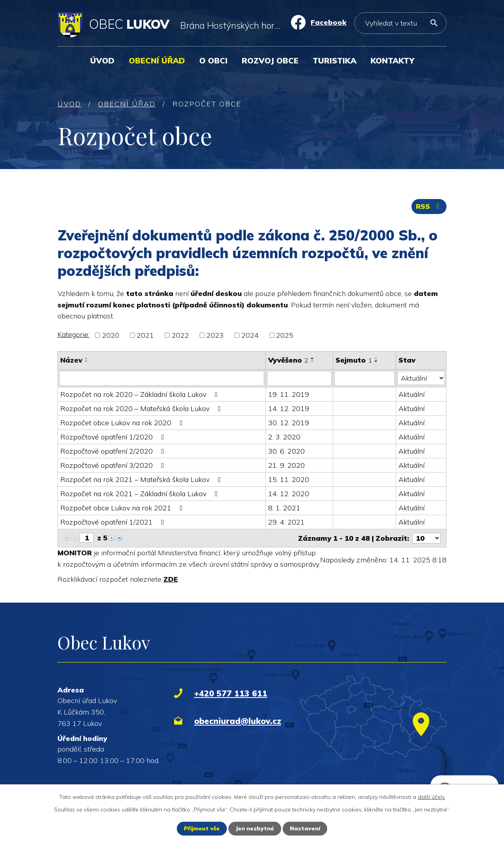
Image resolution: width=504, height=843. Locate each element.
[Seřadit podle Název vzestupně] (87, 358)
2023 (215, 335)
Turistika (334, 60)
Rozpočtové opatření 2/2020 (114, 451)
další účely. (432, 797)
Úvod (102, 60)
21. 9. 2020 (286, 465)
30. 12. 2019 (289, 423)
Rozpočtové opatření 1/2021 (114, 522)
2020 (111, 335)
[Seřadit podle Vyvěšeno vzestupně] (313, 358)
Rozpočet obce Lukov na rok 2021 (123, 508)
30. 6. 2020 (286, 451)
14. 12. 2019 (289, 408)
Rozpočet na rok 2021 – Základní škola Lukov (141, 494)
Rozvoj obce (270, 60)
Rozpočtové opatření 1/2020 (114, 437)
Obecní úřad (157, 60)
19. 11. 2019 (289, 394)
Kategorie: (73, 334)
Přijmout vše (202, 828)
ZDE (171, 579)
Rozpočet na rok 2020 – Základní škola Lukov (141, 394)
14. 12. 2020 (289, 494)
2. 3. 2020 (284, 437)
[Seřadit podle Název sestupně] (87, 361)
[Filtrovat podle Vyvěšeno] (299, 378)
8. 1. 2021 (284, 508)
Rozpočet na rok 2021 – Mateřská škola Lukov (142, 479)
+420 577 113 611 (231, 693)
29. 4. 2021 (286, 522)
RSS (429, 206)
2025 (285, 335)
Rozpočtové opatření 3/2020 (114, 465)
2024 (250, 335)
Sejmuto (354, 360)
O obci (213, 60)
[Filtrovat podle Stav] (421, 378)
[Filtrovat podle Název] (162, 378)
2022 (180, 335)
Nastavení (305, 828)
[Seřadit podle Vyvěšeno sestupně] (313, 361)
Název (71, 360)
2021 (145, 335)
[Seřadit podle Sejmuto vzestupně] (376, 358)
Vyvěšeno (288, 360)
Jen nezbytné (255, 828)
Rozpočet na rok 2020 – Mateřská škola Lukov (142, 408)
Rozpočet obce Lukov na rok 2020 (123, 423)
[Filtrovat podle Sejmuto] (364, 378)
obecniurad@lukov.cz (238, 721)
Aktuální (411, 394)
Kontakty (392, 60)
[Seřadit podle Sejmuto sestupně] (376, 361)
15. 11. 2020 (289, 479)
